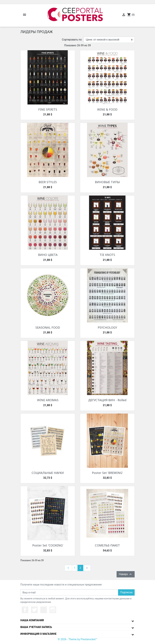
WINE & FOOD (107, 109)
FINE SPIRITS (48, 109)
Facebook (25, 610)
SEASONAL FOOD (48, 327)
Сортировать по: (72, 40)
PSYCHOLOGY (107, 327)
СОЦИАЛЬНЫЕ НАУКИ (48, 473)
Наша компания (32, 620)
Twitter (34, 610)
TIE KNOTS (107, 255)
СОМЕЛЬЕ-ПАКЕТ (107, 545)
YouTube (44, 610)
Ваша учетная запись (36, 627)
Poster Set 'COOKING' (48, 545)
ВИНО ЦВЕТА (48, 255)
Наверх (126, 574)
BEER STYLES (48, 182)
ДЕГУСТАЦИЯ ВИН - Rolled (107, 400)
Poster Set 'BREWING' (107, 473)
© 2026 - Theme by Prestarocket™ (78, 639)
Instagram (53, 610)
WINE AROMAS (48, 400)
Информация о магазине (38, 634)
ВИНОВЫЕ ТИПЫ (107, 182)
